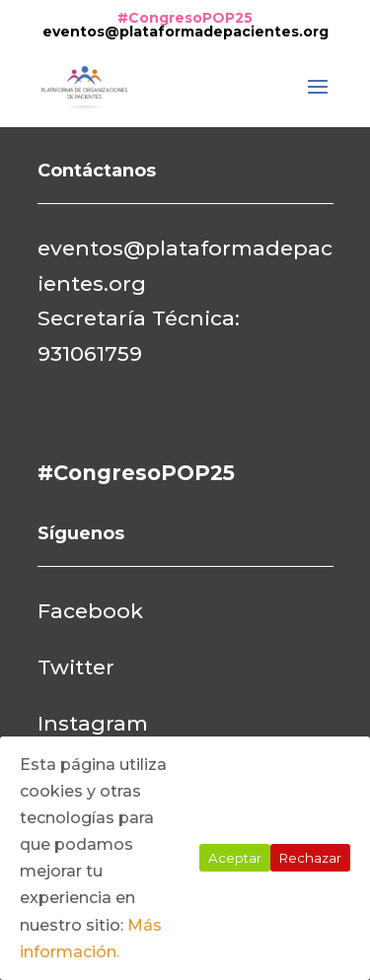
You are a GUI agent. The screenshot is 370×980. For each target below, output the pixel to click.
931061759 (90, 353)
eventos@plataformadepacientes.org (185, 32)
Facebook (90, 611)
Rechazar (310, 858)
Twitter (76, 667)
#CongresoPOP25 (185, 18)
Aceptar (235, 858)
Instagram (93, 723)
